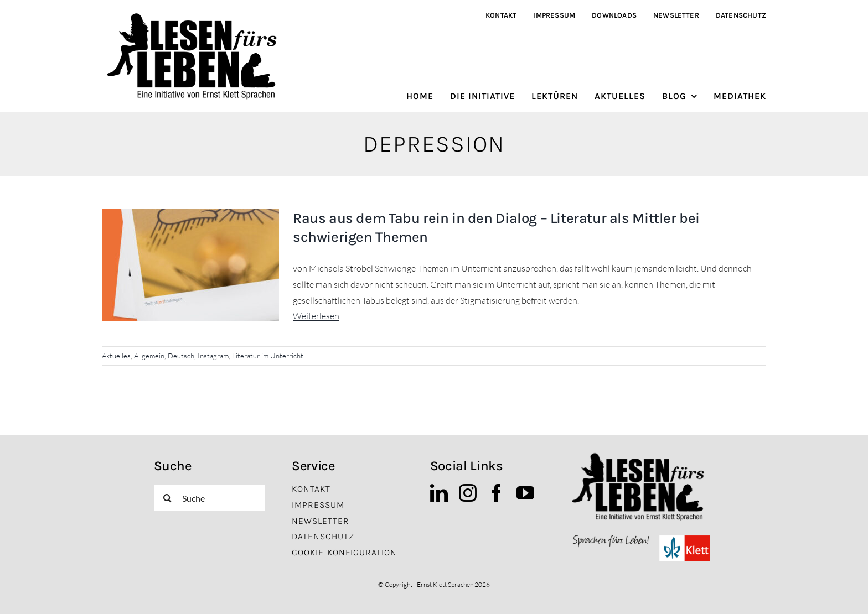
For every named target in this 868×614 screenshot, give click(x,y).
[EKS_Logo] (641, 537)
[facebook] (497, 493)
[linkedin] (439, 493)
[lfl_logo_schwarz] (196, 15)
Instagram (213, 356)
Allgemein (149, 356)
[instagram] (468, 493)
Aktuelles (116, 356)
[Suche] (210, 498)
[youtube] (525, 493)
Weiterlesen (316, 316)
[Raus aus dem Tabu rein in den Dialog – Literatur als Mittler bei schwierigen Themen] (190, 265)
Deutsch (181, 356)
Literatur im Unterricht (268, 356)
